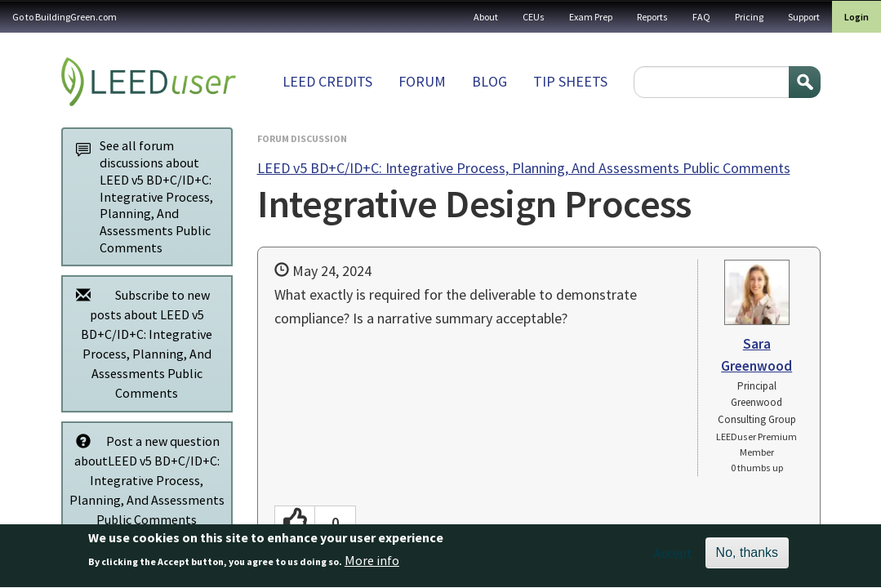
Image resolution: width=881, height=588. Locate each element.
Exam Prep (591, 17)
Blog (489, 81)
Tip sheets (570, 81)
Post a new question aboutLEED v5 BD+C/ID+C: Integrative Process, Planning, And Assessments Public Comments (146, 480)
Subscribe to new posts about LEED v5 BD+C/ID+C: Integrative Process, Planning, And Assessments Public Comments (140, 343)
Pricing (749, 17)
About (486, 17)
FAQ (701, 17)
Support (804, 17)
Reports (652, 17)
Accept (673, 559)
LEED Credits (327, 81)
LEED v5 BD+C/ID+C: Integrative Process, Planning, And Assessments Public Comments (524, 168)
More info (372, 567)
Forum (422, 81)
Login (857, 17)
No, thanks (747, 558)
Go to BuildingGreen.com (65, 17)
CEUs (534, 17)
